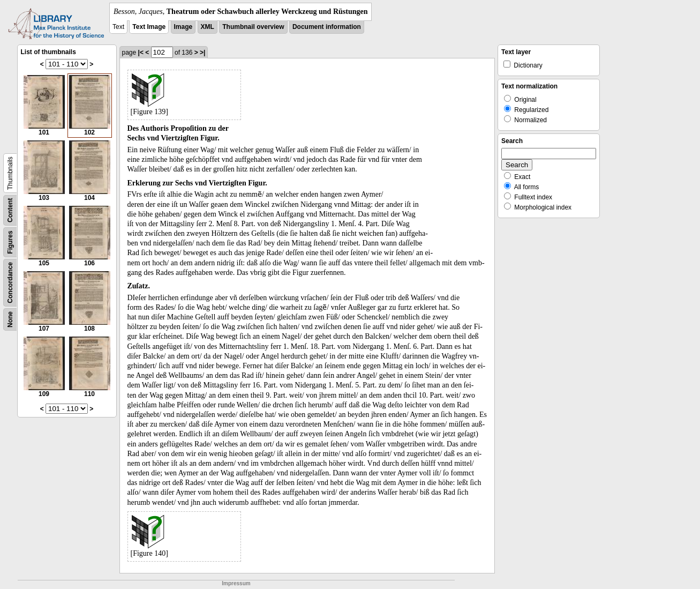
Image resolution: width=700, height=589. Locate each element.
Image (183, 27)
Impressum (236, 583)
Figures (10, 242)
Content (10, 210)
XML (208, 27)
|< (141, 53)
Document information (327, 27)
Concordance (10, 283)
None (10, 319)
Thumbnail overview (253, 27)
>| (202, 53)
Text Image (149, 27)
